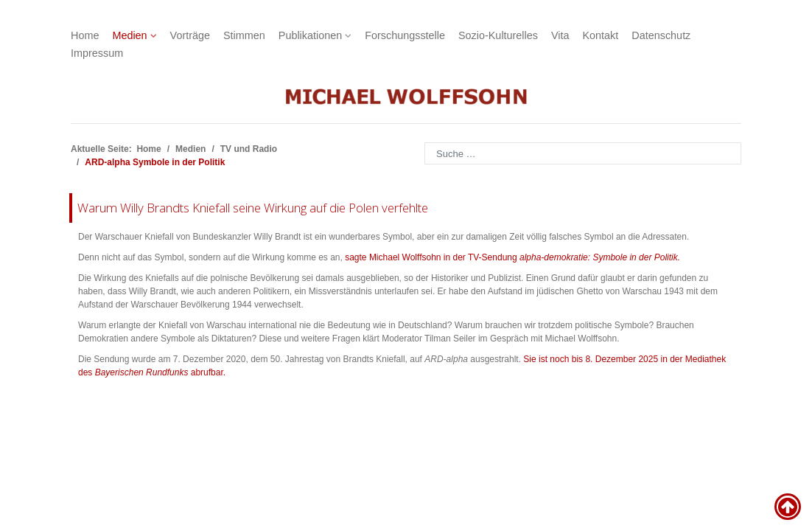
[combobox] (583, 153)
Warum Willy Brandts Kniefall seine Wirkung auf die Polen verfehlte (253, 208)
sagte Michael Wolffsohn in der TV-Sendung (512, 257)
